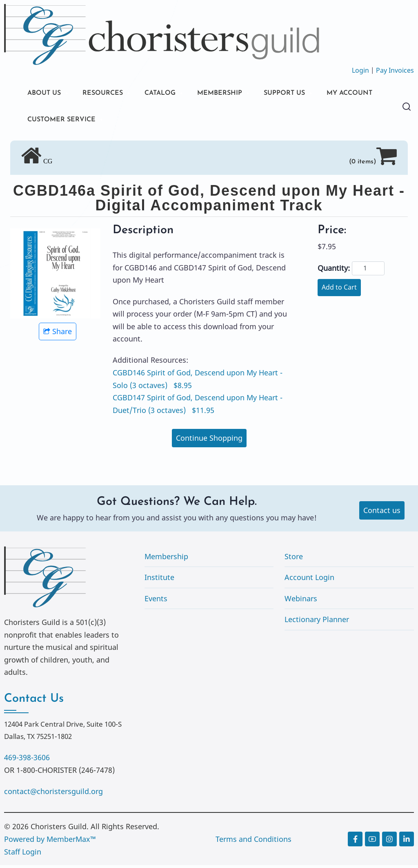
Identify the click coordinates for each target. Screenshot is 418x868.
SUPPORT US (306, 94)
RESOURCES (109, 94)
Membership (166, 559)
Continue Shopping (209, 441)
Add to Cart (339, 290)
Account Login (309, 580)
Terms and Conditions (253, 842)
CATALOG (171, 94)
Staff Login (23, 854)
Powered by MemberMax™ (50, 842)
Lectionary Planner (317, 622)
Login (360, 70)
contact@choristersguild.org (53, 794)
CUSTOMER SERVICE (139, 122)
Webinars (301, 601)
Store (294, 559)
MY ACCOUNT (53, 122)
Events (156, 601)
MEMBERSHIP (236, 94)
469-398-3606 (27, 760)
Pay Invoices (395, 70)
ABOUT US (46, 94)
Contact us (382, 513)
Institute (159, 580)
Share (58, 334)
